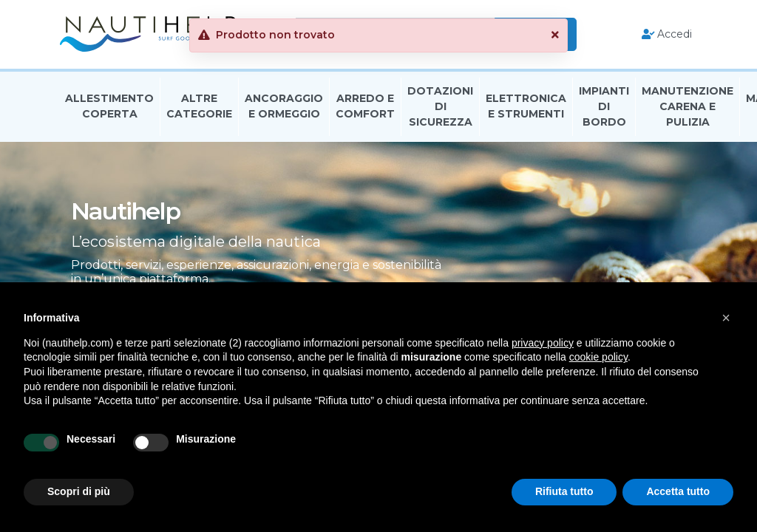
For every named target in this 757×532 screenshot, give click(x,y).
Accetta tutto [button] (678, 491)
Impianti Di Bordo (604, 106)
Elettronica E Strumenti (526, 106)
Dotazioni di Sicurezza (440, 106)
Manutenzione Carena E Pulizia (688, 106)
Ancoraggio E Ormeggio (284, 106)
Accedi (667, 34)
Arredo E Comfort (365, 106)
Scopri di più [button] (79, 491)
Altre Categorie (199, 106)
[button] (726, 318)
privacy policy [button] (543, 343)
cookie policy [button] (598, 357)
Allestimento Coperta (109, 106)
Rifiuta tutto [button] (564, 491)
